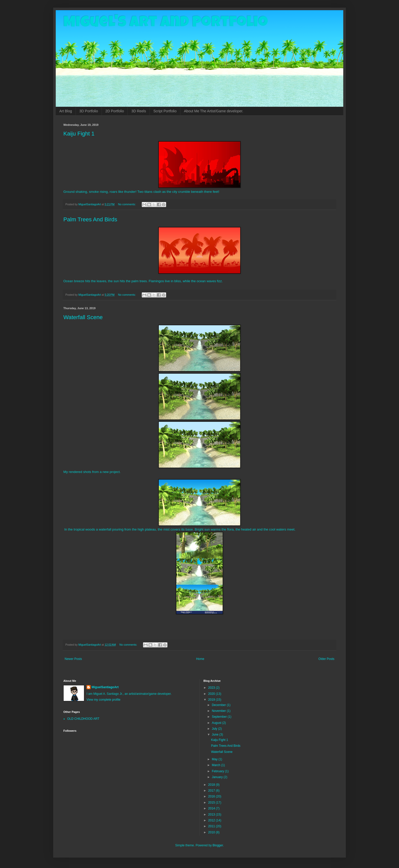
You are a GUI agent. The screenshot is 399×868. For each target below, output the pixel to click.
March (216, 765)
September (220, 717)
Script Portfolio (165, 111)
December (219, 705)
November (219, 711)
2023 (212, 688)
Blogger (218, 845)
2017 (212, 791)
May (215, 759)
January (218, 777)
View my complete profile (103, 700)
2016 (212, 796)
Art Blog (66, 111)
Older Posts (326, 659)
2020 (212, 694)
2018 (212, 785)
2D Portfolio (115, 111)
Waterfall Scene (83, 317)
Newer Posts (73, 659)
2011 (212, 826)
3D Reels (139, 111)
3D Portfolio (89, 111)
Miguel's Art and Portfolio (166, 23)
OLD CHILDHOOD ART (83, 719)
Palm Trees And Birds (90, 219)
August (217, 723)
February (218, 771)
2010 (212, 832)
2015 (212, 803)
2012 (212, 820)
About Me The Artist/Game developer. (214, 111)
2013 (212, 815)
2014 (212, 808)
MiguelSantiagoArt (105, 687)
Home (200, 659)
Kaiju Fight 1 (79, 134)
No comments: (127, 204)
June (215, 735)
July (215, 729)
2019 (212, 700)
